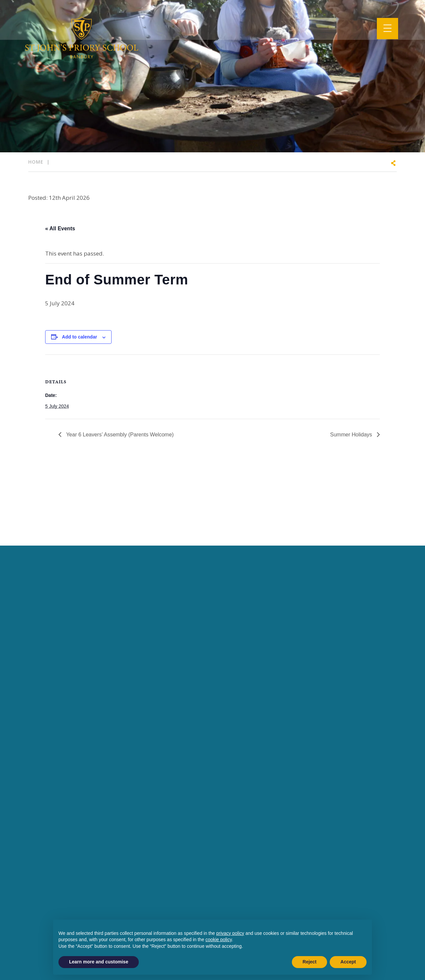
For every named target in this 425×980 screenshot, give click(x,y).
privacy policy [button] (230, 933)
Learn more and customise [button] (99, 962)
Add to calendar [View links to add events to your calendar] (80, 337)
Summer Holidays (352, 435)
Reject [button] (309, 962)
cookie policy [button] (219, 940)
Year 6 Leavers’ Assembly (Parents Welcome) (119, 435)
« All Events (60, 228)
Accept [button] (348, 962)
